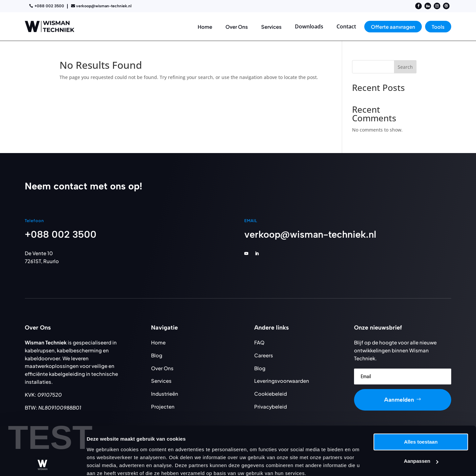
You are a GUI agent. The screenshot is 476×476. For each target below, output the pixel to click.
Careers (264, 355)
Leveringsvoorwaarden (282, 381)
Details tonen (102, 463)
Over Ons (162, 368)
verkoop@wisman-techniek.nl (104, 6)
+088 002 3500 (49, 6)
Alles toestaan (421, 413)
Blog (157, 355)
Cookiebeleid (271, 394)
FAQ (259, 342)
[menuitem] (205, 27)
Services (161, 381)
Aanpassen (421, 433)
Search (405, 67)
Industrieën (165, 394)
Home (158, 342)
